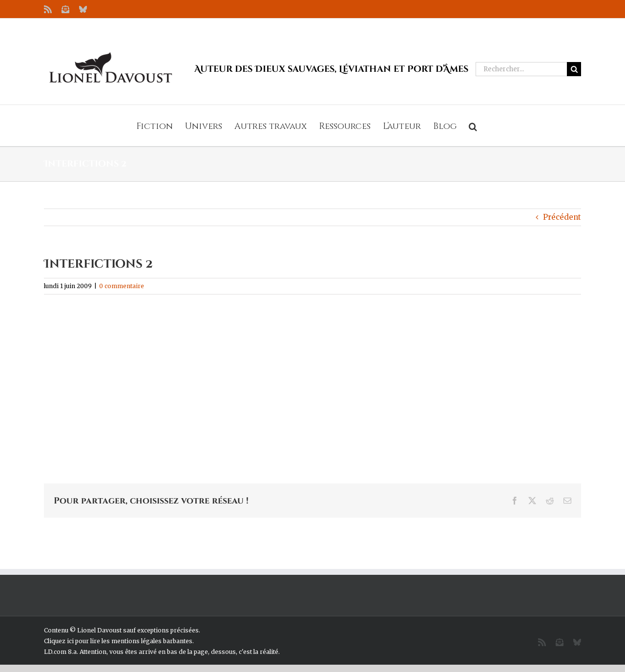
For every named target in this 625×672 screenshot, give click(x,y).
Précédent (562, 217)
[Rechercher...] (521, 69)
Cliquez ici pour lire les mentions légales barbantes (118, 641)
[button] (473, 126)
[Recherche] (574, 69)
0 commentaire (122, 286)
